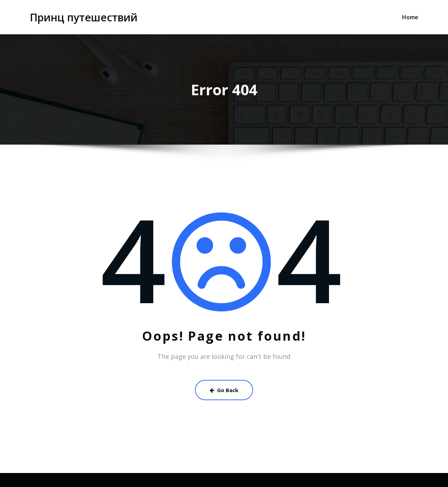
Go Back (224, 390)
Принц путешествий (84, 17)
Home (410, 17)
